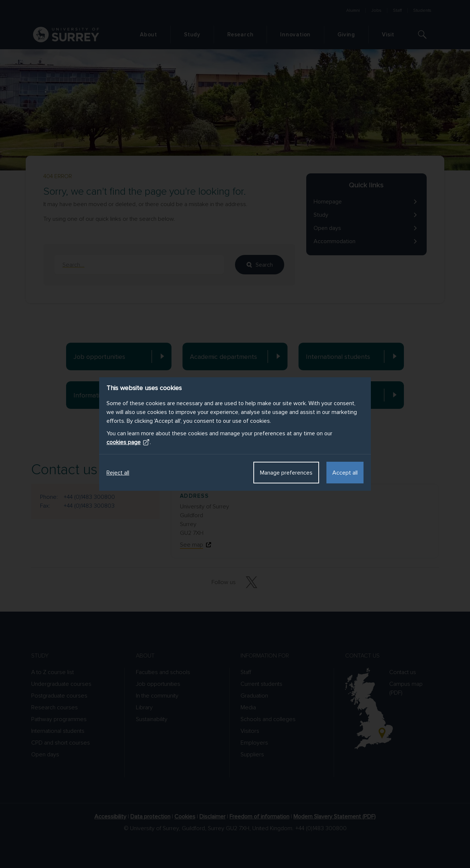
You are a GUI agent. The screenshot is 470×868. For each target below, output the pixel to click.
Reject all (118, 473)
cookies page (128, 442)
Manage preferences (286, 473)
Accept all (345, 473)
